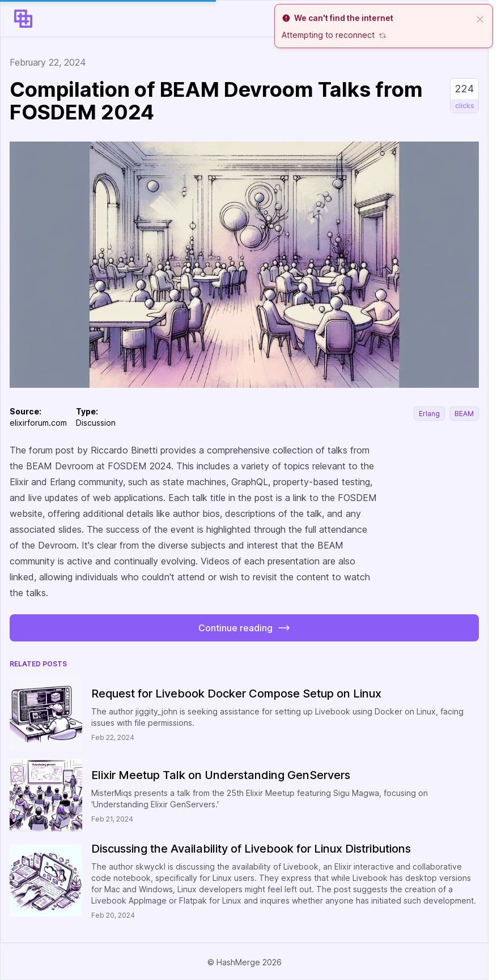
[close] (480, 18)
